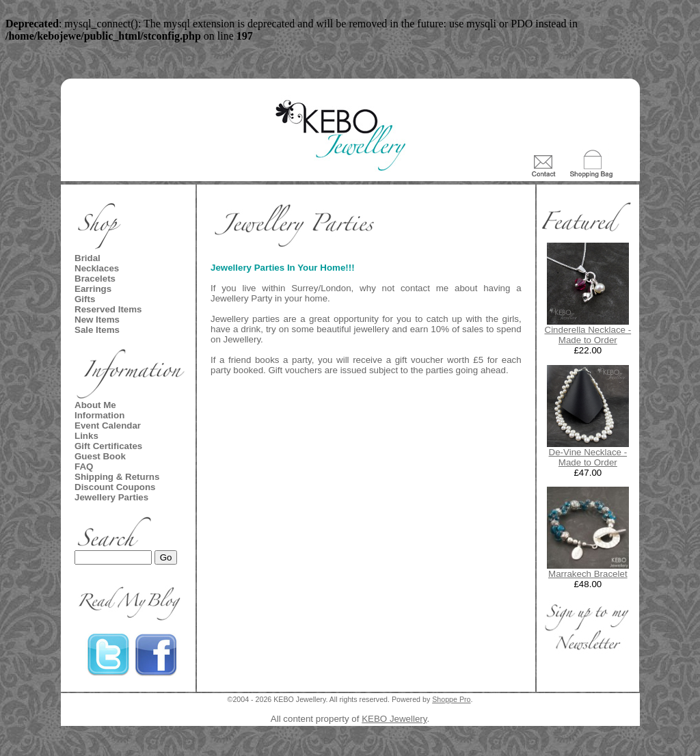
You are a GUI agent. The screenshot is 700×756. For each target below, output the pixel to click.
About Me (95, 405)
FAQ (84, 467)
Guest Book (100, 456)
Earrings (93, 289)
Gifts (85, 299)
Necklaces (97, 268)
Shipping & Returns (117, 477)
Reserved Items (108, 309)
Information (99, 415)
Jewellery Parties (111, 497)
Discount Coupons (115, 487)
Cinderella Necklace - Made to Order (588, 335)
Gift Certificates (108, 446)
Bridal (87, 258)
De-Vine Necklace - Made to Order (588, 457)
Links (86, 436)
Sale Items (97, 330)
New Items (97, 320)
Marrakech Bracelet (588, 574)
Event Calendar (108, 426)
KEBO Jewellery (394, 719)
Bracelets (95, 279)
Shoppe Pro (451, 699)
